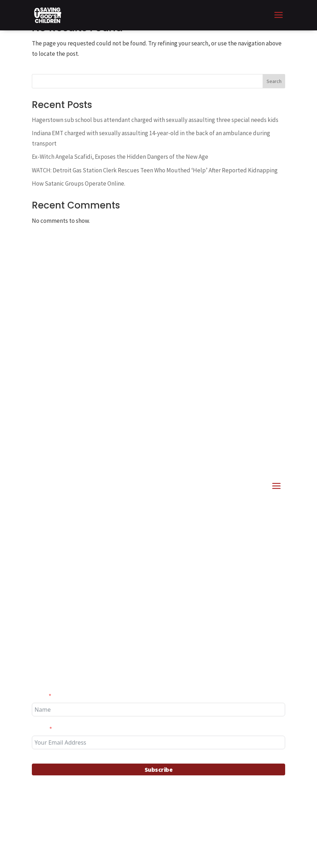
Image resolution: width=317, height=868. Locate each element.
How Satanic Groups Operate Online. (79, 183)
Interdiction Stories (92, 573)
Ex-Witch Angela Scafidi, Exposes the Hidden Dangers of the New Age (120, 157)
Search (274, 81)
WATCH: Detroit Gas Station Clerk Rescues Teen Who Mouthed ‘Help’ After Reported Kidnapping (155, 170)
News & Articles (141, 573)
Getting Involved (89, 626)
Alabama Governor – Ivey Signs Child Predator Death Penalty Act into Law (158, 605)
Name (39, 696)
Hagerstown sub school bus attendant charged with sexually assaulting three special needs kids (155, 120)
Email (40, 729)
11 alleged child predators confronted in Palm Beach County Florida (155, 552)
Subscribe (159, 769)
